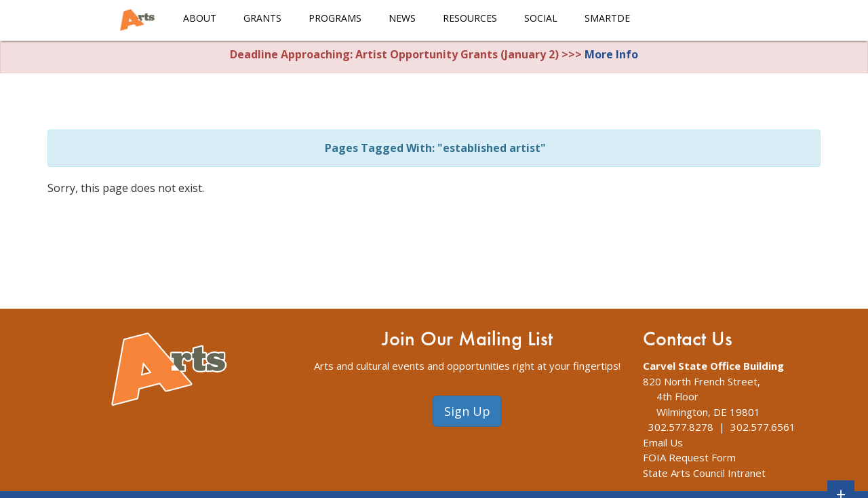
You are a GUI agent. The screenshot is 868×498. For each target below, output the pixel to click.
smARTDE (607, 18)
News (402, 18)
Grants (262, 18)
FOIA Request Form (689, 457)
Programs (335, 18)
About (200, 18)
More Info (611, 54)
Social (541, 18)
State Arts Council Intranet (704, 473)
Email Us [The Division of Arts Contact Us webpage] (663, 442)
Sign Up (467, 411)
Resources (470, 18)
